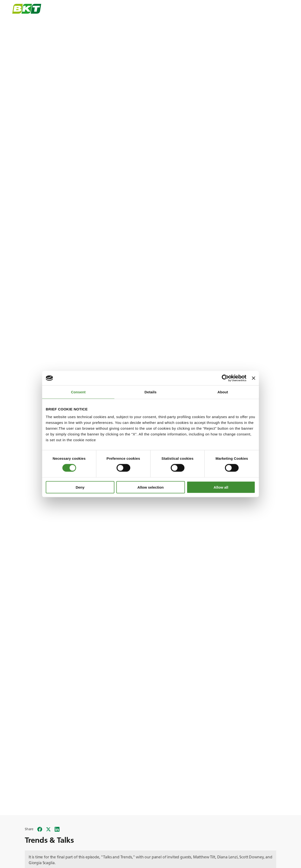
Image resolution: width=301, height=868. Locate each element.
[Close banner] (254, 378)
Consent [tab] (78, 392)
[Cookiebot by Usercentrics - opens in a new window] (225, 378)
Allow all (221, 487)
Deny (80, 487)
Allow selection (150, 487)
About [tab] (223, 392)
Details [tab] (150, 392)
